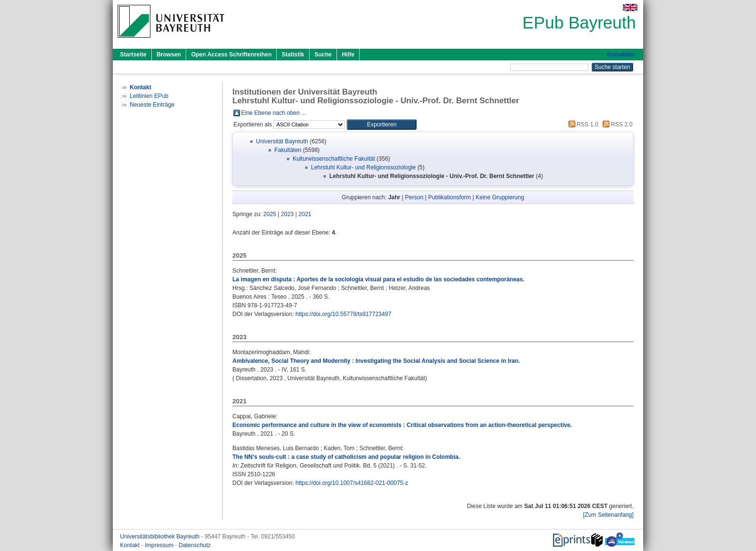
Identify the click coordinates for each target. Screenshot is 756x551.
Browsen (169, 55)
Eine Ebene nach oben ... (274, 113)
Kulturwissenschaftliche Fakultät (334, 159)
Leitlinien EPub (149, 96)
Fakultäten (288, 150)
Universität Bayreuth (282, 141)
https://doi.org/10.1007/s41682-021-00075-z (352, 483)
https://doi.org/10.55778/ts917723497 (344, 314)
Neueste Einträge (152, 105)
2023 (288, 214)
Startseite (133, 55)
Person (414, 197)
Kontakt (131, 545)
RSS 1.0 (582, 124)
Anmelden (621, 55)
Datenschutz (195, 545)
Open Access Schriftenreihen (231, 55)
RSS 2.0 (616, 124)
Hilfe (348, 55)
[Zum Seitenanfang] (608, 515)
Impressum (160, 545)
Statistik (293, 55)
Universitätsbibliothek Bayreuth (161, 537)
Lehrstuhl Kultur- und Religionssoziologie (363, 167)
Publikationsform (450, 197)
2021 (305, 214)
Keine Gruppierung (500, 197)
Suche (323, 55)
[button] (382, 124)
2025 (270, 214)
